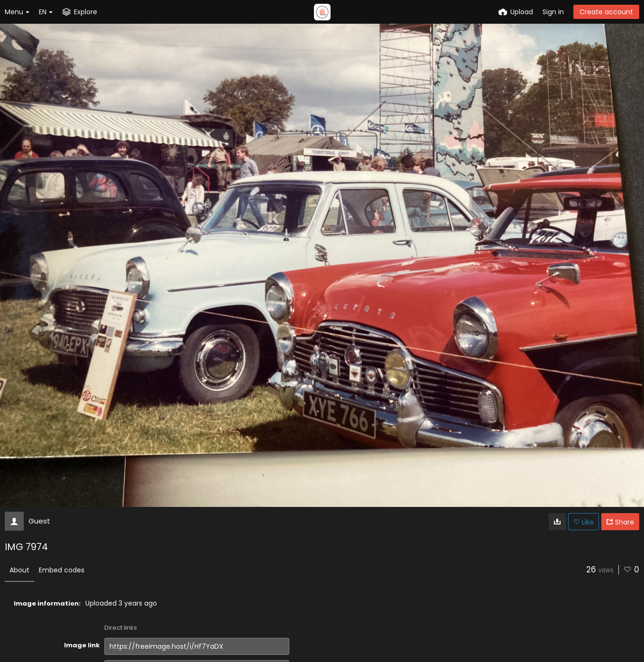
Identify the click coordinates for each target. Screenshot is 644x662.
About (19, 570)
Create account (606, 12)
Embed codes (62, 570)
